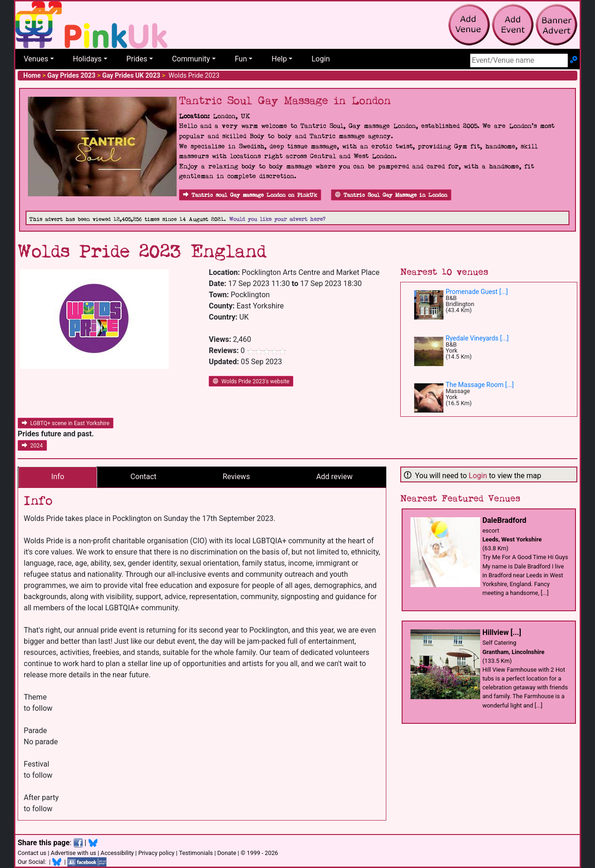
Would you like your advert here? (277, 219)
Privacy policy (156, 853)
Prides (137, 59)
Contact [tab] (144, 477)
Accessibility (117, 853)
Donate (227, 853)
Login (321, 59)
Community (191, 59)
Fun (241, 59)
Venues (36, 59)
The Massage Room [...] (480, 385)
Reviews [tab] (236, 477)
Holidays (87, 59)
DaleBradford (505, 520)
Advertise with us (73, 853)
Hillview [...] (502, 632)
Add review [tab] (334, 477)
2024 (32, 446)
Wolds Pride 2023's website (251, 381)
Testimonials (196, 853)
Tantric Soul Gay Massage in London (391, 195)
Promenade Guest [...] (477, 292)
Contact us (32, 853)
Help (279, 59)
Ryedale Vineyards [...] (477, 338)
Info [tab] (58, 477)
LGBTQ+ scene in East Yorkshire (66, 423)
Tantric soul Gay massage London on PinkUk (250, 195)
